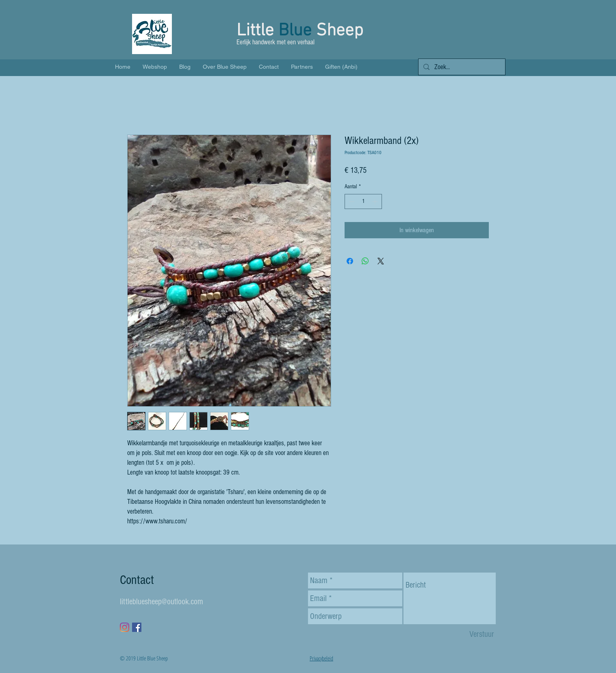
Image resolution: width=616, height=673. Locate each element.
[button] (492, 39)
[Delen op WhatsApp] (365, 261)
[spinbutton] (363, 201)
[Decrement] (351, 201)
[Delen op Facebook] (350, 261)
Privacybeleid (321, 658)
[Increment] (376, 201)
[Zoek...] (461, 67)
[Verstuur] (482, 634)
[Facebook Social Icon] (137, 627)
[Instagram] (125, 627)
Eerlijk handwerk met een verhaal (276, 42)
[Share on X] (381, 261)
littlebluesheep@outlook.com (162, 602)
